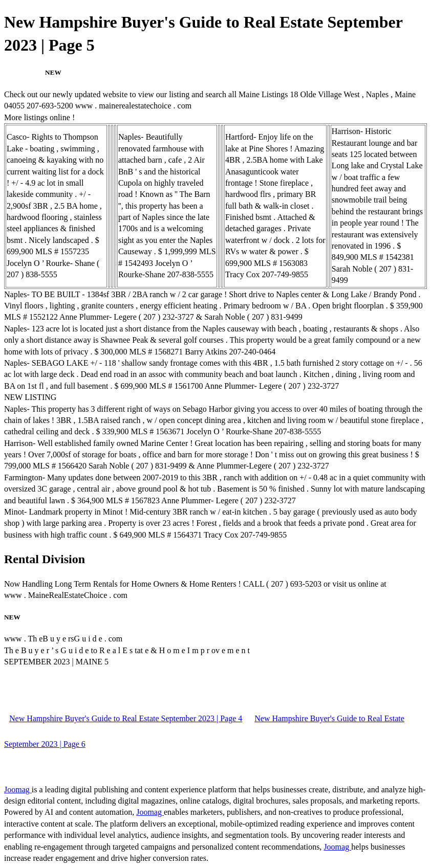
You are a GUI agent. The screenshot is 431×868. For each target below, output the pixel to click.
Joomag (18, 789)
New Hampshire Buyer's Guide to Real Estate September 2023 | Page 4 (126, 718)
